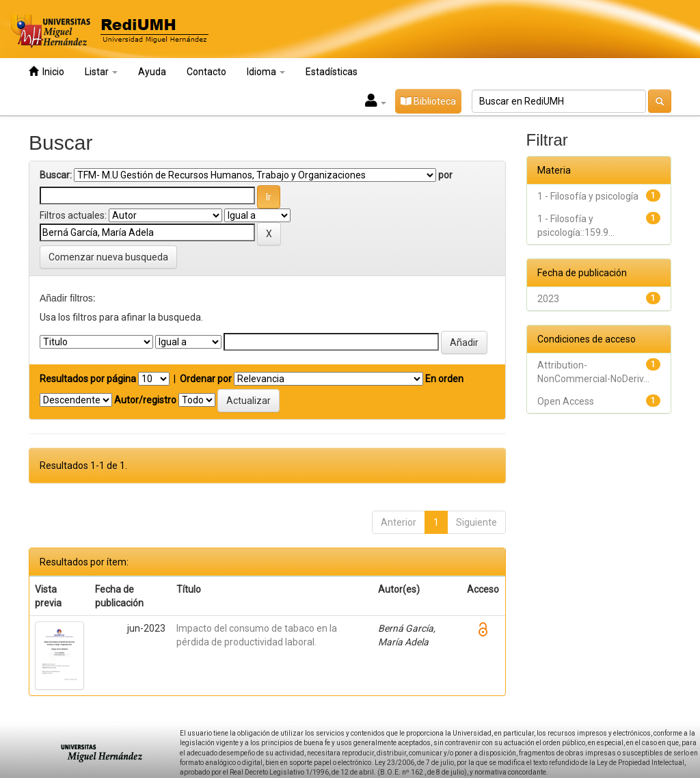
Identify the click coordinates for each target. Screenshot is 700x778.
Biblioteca (428, 101)
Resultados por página (88, 379)
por (445, 175)
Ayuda (152, 72)
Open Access (566, 401)
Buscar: (56, 175)
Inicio (46, 71)
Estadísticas (332, 72)
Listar (101, 72)
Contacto (206, 72)
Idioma (266, 72)
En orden (444, 379)
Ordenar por (206, 379)
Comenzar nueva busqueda (108, 257)
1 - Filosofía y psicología (588, 196)
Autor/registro (145, 400)
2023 (548, 299)
